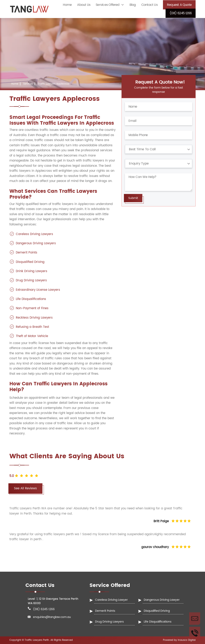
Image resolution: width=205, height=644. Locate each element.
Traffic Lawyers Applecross (54, 84)
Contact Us (149, 5)
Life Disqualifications (31, 299)
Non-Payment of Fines (32, 308)
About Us (84, 5)
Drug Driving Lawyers (31, 280)
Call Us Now (195, 633)
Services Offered (108, 5)
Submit (133, 198)
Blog (133, 5)
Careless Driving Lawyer (111, 600)
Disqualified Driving (30, 262)
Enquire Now (195, 619)
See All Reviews (25, 488)
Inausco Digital (187, 640)
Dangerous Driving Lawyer (162, 600)
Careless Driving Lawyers (34, 234)
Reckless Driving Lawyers (34, 318)
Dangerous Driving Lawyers (36, 243)
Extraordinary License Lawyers (38, 290)
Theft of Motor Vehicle (32, 336)
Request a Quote (179, 5)
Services (28, 84)
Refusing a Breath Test (32, 327)
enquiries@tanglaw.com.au (52, 617)
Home (67, 5)
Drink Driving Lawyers (32, 271)
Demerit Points (27, 253)
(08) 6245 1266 (181, 13)
